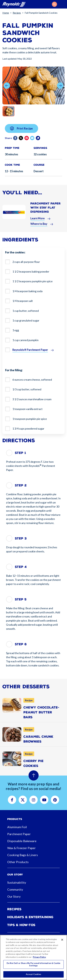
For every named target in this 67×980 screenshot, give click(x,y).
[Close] (62, 940)
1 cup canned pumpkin (25, 340)
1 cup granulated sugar (26, 320)
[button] (54, 4)
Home (6, 13)
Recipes (17, 13)
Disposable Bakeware (22, 841)
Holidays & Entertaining (30, 917)
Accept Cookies (33, 974)
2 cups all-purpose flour (26, 262)
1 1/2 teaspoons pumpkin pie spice (33, 281)
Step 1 (20, 453)
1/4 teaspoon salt (23, 301)
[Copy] (38, 141)
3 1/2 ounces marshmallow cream (32, 399)
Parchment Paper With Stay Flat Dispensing (46, 211)
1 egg (16, 330)
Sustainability (17, 882)
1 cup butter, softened (26, 311)
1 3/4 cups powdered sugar (28, 429)
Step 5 (21, 599)
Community (15, 889)
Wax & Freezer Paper (21, 848)
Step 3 (21, 538)
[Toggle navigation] (63, 4)
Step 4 (21, 567)
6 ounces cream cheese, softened (32, 380)
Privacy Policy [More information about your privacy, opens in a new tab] (39, 957)
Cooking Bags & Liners (23, 855)
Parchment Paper (19, 834)
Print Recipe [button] (22, 131)
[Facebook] (16, 141)
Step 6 (21, 644)
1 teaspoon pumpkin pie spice (30, 419)
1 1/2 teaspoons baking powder (31, 271)
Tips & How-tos (21, 925)
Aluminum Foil (17, 827)
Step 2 (21, 485)
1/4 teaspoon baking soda (27, 291)
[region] (33, 957)
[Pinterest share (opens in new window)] (27, 141)
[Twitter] (21, 141)
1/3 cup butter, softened (27, 389)
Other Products (18, 862)
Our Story (14, 896)
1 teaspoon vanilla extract (27, 409)
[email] (32, 141)
